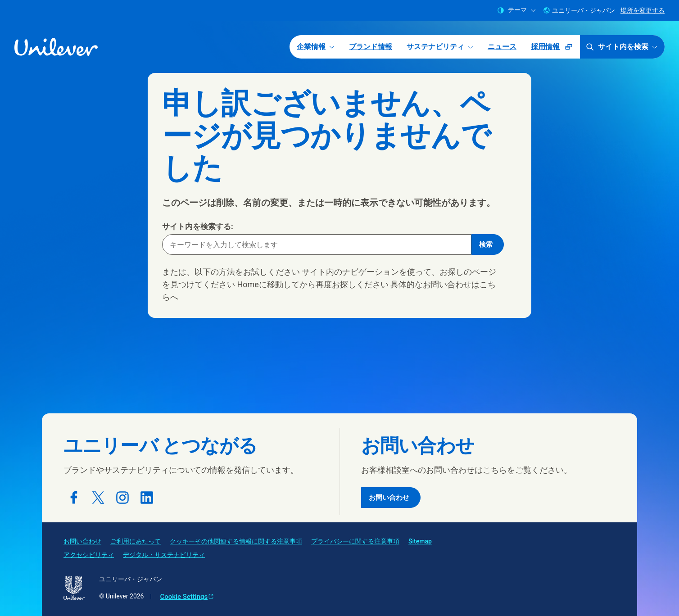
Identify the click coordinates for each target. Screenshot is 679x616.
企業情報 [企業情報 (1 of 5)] (316, 47)
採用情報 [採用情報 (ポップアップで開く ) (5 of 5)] (555, 50)
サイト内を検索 (621, 47)
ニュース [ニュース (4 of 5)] (502, 47)
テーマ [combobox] (516, 10)
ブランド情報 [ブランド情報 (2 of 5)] (371, 47)
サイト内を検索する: (198, 226)
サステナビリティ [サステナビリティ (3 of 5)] (440, 47)
